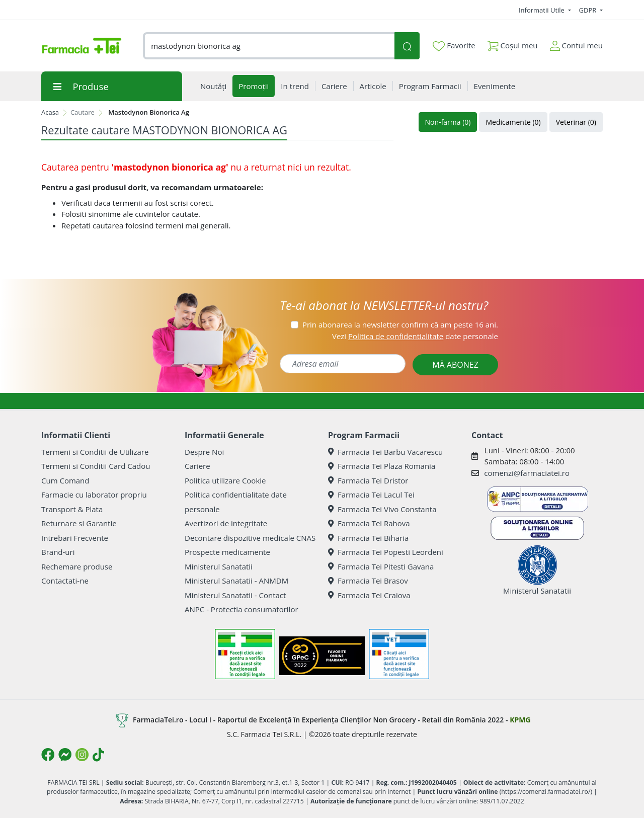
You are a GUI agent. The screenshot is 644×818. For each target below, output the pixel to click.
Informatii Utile (542, 10)
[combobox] (269, 46)
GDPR (589, 10)
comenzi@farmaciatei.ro (527, 473)
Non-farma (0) (448, 122)
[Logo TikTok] (98, 755)
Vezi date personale (415, 336)
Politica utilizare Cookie (225, 480)
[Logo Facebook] (48, 755)
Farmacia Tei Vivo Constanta (382, 509)
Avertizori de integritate (226, 523)
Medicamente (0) (513, 122)
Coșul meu (513, 44)
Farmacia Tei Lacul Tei (371, 495)
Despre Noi (204, 452)
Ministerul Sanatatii (219, 566)
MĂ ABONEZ (455, 365)
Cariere (197, 466)
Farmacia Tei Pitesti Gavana (381, 566)
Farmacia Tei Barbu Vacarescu (385, 452)
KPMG (520, 720)
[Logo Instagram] (82, 755)
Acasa (50, 112)
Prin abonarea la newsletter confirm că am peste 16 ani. (400, 324)
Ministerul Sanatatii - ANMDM (236, 581)
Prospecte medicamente (227, 552)
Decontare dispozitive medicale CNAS (250, 538)
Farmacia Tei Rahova (369, 523)
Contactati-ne (65, 581)
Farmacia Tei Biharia (368, 538)
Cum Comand (65, 480)
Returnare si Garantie (79, 523)
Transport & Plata (72, 509)
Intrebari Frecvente (75, 538)
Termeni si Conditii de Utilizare (95, 452)
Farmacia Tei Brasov (368, 581)
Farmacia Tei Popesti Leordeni (386, 552)
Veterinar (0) (576, 122)
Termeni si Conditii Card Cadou (96, 466)
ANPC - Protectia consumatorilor (242, 609)
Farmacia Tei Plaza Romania (382, 466)
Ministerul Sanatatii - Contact (235, 595)
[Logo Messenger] (65, 755)
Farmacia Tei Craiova (369, 595)
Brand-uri (58, 552)
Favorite (454, 46)
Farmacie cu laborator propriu (94, 495)
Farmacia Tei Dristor (368, 480)
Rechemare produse (77, 566)
